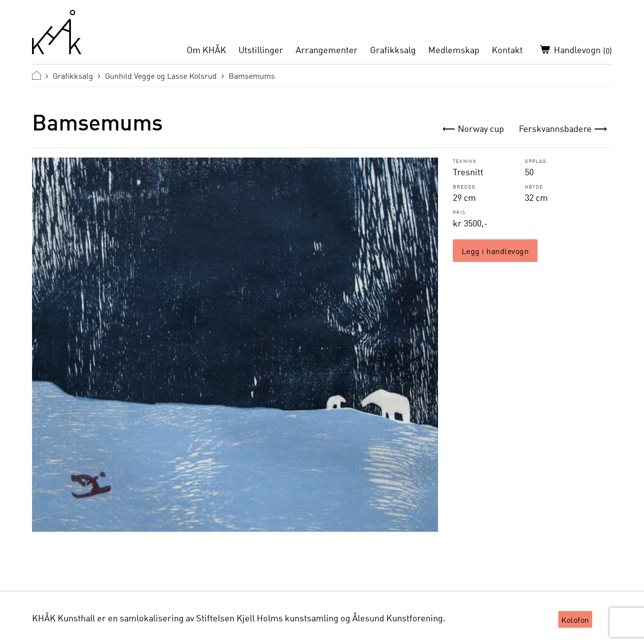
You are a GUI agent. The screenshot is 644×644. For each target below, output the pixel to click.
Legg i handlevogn (495, 251)
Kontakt (507, 50)
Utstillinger (261, 50)
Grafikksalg (393, 50)
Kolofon (575, 619)
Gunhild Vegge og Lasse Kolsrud (161, 75)
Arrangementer (327, 50)
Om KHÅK (206, 50)
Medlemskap (454, 50)
